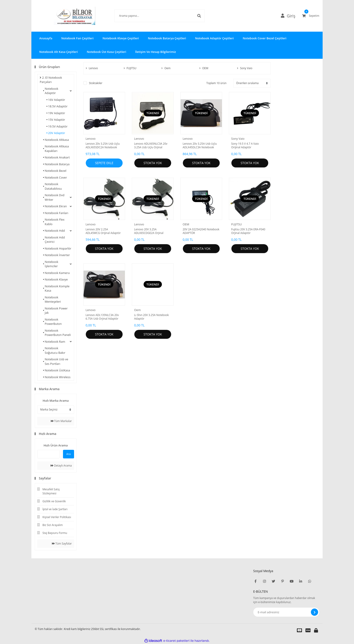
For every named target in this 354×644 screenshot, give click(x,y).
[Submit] (314, 612)
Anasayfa (46, 38)
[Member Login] (290, 16)
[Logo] (68, 16)
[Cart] (311, 16)
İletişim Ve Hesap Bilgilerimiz (156, 52)
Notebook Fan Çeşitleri (77, 38)
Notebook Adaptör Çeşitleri (214, 38)
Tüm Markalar (61, 421)
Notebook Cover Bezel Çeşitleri (264, 38)
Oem (137, 310)
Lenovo (91, 139)
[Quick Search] (48, 454)
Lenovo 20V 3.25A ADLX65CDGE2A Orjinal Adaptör (149, 231)
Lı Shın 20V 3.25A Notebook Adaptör (151, 317)
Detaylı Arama (61, 466)
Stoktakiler (96, 83)
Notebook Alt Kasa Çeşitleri (59, 52)
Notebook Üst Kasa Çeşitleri (107, 52)
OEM (186, 224)
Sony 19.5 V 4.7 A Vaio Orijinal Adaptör (245, 146)
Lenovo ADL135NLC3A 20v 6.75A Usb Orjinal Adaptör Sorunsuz (102, 317)
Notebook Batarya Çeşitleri (167, 38)
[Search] (153, 16)
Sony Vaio (238, 139)
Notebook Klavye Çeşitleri (121, 38)
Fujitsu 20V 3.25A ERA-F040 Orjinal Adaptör (248, 231)
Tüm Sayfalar (62, 544)
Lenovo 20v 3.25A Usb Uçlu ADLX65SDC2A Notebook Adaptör (103, 146)
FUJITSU (236, 224)
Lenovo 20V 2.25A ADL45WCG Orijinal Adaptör (103, 231)
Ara (69, 454)
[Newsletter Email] (286, 612)
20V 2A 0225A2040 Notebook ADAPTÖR (201, 231)
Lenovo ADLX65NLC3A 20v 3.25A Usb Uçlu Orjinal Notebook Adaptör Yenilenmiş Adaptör (151, 146)
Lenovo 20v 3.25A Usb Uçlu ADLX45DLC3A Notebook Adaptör (200, 146)
